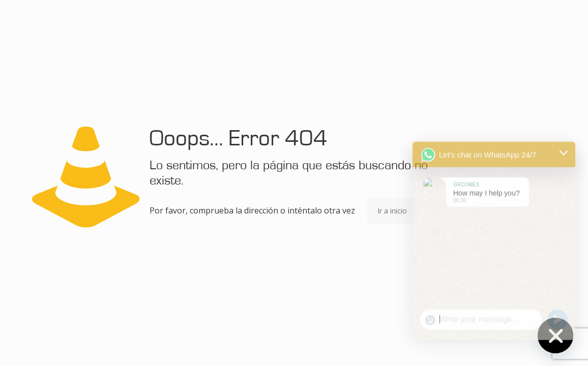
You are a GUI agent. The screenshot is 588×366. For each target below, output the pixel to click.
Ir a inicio (392, 211)
